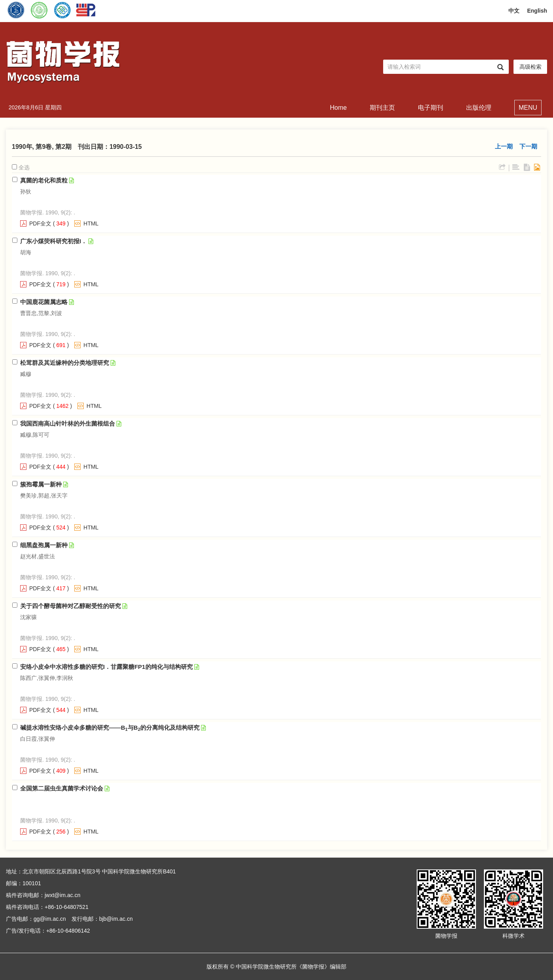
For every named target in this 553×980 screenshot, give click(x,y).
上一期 (504, 146)
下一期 (528, 146)
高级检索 (530, 67)
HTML (91, 223)
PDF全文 (40, 223)
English (537, 11)
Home (338, 108)
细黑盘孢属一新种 (44, 545)
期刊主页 (382, 108)
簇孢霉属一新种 (41, 484)
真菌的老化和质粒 (44, 180)
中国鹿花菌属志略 (44, 302)
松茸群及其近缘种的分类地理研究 (65, 363)
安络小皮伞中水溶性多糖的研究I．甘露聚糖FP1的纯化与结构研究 (106, 667)
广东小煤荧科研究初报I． (54, 241)
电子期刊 (431, 108)
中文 (514, 11)
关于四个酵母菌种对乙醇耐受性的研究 (71, 606)
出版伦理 (479, 108)
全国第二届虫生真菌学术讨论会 (62, 788)
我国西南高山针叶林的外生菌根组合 (68, 423)
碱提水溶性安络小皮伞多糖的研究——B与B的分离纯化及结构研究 (110, 727)
